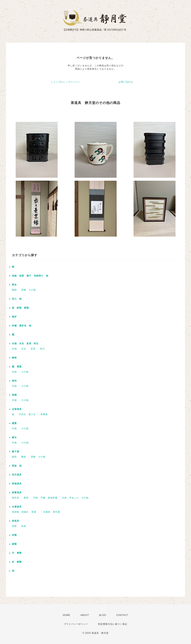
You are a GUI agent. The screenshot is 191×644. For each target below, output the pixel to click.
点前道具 (17, 409)
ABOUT (85, 615)
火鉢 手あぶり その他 (75, 498)
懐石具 (16, 498)
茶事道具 (17, 493)
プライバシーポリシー (76, 624)
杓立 (43, 349)
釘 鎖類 (17, 562)
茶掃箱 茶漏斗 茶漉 (25, 512)
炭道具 (16, 521)
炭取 (14, 526)
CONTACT (122, 615)
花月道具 (17, 475)
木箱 (14, 372)
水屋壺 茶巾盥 (53, 512)
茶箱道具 (17, 484)
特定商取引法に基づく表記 (113, 624)
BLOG (103, 615)
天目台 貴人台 (27, 414)
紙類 (14, 544)
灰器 (25, 526)
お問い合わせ (126, 82)
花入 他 (17, 299)
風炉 (14, 317)
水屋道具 (17, 507)
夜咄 (26, 498)
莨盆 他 (17, 466)
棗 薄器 (17, 367)
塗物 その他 (29, 290)
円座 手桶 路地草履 (45, 498)
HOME (67, 615)
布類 (14, 535)
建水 (14, 437)
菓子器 (16, 452)
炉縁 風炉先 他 (22, 326)
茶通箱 (44, 414)
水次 (24, 349)
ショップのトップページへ (65, 82)
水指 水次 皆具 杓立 (25, 344)
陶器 (14, 290)
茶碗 (14, 395)
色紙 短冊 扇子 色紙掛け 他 (30, 276)
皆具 (33, 349)
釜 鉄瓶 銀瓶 (20, 308)
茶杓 (14, 381)
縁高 (14, 457)
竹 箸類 (17, 553)
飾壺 (14, 358)
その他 (25, 372)
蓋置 (14, 423)
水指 (14, 349)
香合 (14, 285)
